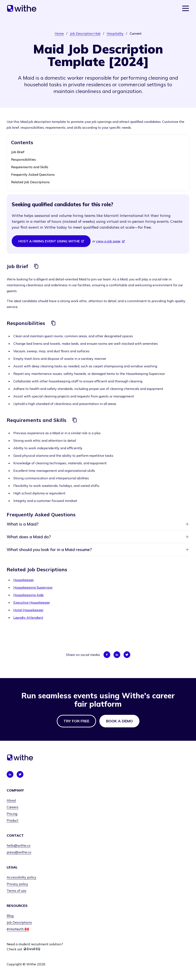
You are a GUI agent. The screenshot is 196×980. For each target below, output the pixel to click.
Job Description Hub (85, 33)
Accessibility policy (21, 877)
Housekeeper (24, 580)
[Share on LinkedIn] (117, 655)
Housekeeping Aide (28, 595)
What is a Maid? (98, 524)
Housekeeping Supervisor (33, 587)
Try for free (76, 721)
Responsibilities (23, 159)
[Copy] (36, 266)
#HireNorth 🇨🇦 (18, 929)
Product (13, 820)
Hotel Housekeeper (28, 610)
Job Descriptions (19, 922)
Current (136, 33)
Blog (10, 916)
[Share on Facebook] (107, 655)
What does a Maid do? (98, 537)
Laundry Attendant (28, 617)
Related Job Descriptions (30, 182)
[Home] (22, 8)
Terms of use (16, 891)
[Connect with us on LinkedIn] (10, 774)
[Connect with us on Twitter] (20, 774)
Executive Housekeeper (32, 602)
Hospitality (115, 33)
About (11, 800)
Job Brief (18, 152)
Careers (13, 807)
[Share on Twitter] (127, 655)
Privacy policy (17, 884)
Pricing (12, 814)
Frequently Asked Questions (33, 174)
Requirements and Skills (30, 167)
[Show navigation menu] (186, 8)
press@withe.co (19, 852)
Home (59, 33)
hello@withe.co (19, 845)
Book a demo (119, 721)
